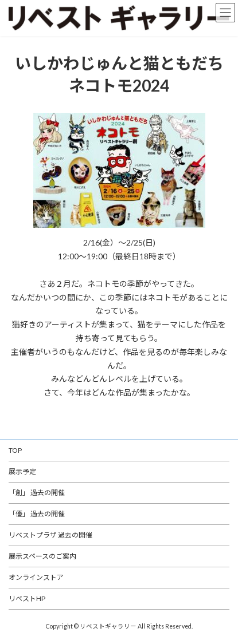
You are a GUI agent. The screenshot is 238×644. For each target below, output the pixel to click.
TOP (15, 450)
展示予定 (22, 471)
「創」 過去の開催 (37, 493)
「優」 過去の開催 (37, 514)
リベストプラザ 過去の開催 (50, 535)
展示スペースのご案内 (42, 556)
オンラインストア (36, 577)
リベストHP (27, 598)
